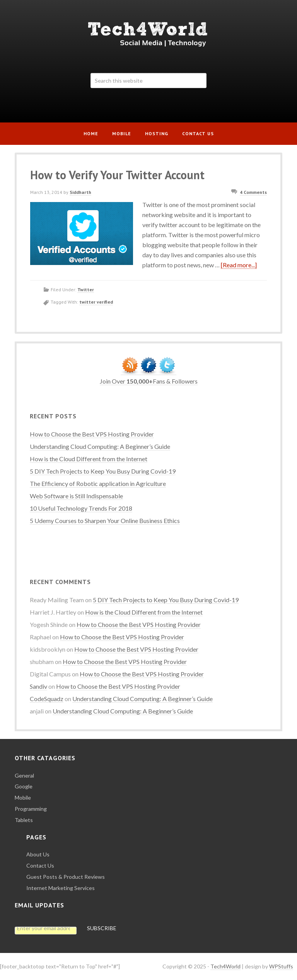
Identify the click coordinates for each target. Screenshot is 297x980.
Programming (31, 809)
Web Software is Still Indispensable (76, 496)
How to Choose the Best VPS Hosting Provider (92, 434)
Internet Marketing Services (61, 888)
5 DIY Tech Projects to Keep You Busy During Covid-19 (103, 471)
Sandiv (38, 686)
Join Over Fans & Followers (149, 381)
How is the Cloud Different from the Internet (89, 459)
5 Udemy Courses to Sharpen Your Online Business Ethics (105, 521)
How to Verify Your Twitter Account (117, 175)
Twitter (86, 290)
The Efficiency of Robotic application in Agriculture (98, 483)
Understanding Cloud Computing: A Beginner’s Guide (100, 446)
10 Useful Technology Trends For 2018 (81, 508)
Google (24, 786)
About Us (38, 854)
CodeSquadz (47, 699)
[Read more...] (239, 265)
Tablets (24, 820)
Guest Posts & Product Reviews (66, 877)
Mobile (23, 797)
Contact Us (40, 865)
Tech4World (148, 34)
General (24, 775)
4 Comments (253, 192)
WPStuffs (281, 966)
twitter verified (96, 302)
